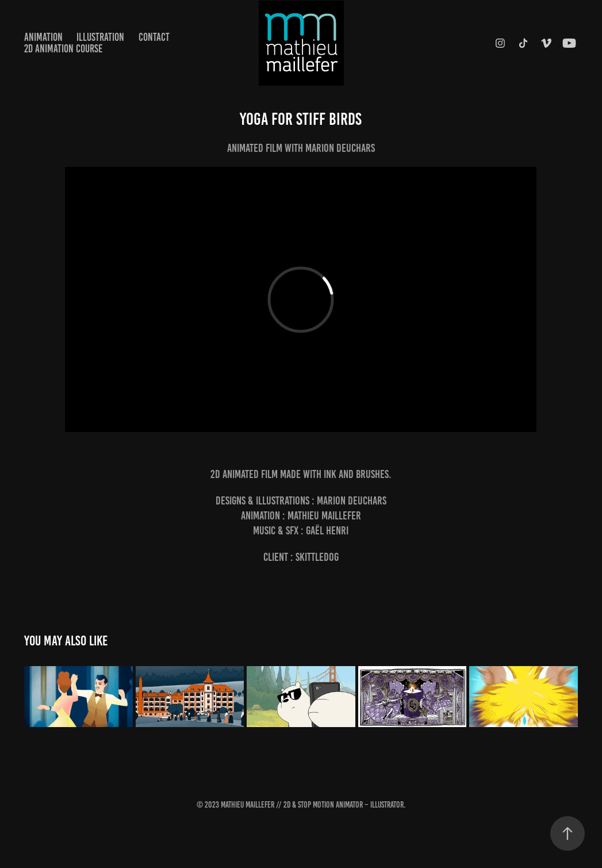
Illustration (100, 37)
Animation (43, 37)
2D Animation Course (63, 49)
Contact (154, 37)
